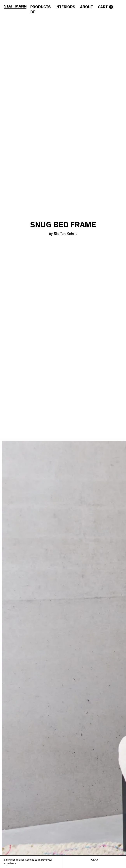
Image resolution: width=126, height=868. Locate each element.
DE (33, 12)
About (87, 7)
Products (41, 7)
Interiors (65, 7)
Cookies (30, 860)
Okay (95, 860)
